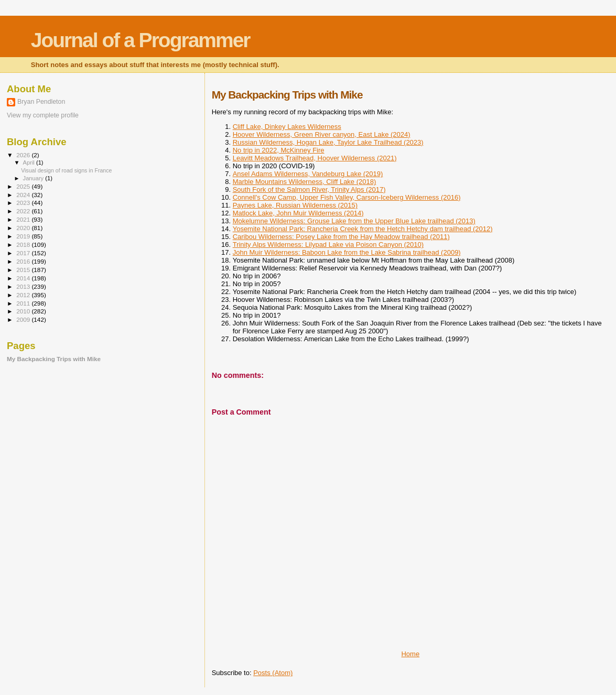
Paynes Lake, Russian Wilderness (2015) (295, 205)
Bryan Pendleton (41, 102)
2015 (24, 270)
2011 (24, 303)
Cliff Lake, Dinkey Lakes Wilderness (287, 127)
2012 (24, 295)
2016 (24, 261)
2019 (24, 236)
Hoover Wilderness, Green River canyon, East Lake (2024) (322, 134)
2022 (24, 211)
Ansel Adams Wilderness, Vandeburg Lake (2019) (308, 174)
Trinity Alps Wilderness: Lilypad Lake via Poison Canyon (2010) (328, 245)
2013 (24, 286)
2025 (24, 186)
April (30, 162)
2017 (24, 253)
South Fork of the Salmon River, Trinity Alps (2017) (309, 189)
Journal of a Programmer (141, 40)
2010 (24, 311)
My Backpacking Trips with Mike (54, 359)
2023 (24, 203)
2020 (24, 228)
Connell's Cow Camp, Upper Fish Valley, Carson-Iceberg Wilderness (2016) (347, 197)
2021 (24, 219)
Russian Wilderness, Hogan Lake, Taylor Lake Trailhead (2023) (328, 142)
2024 (24, 195)
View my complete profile (43, 115)
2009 (24, 319)
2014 (24, 278)
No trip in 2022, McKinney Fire (279, 150)
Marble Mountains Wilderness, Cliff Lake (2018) (305, 182)
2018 (24, 245)
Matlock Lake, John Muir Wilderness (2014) (298, 213)
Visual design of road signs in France (66, 170)
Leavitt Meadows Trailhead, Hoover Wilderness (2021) (315, 158)
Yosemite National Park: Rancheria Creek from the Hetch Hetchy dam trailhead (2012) (363, 229)
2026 (24, 155)
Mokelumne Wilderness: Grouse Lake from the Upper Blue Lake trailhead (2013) (354, 221)
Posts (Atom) (273, 673)
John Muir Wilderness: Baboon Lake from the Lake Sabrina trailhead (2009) (347, 252)
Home (410, 654)
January (34, 178)
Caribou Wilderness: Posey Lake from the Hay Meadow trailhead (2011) (341, 237)
